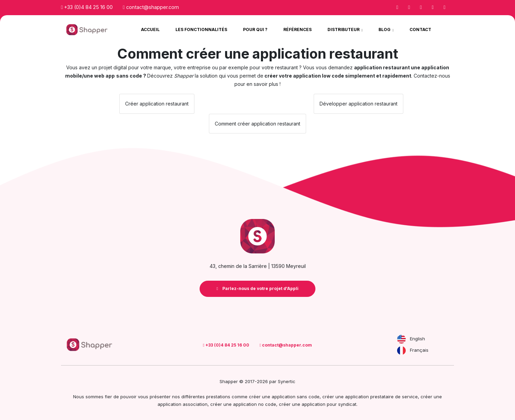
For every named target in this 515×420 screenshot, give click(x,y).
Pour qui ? (255, 29)
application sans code (296, 397)
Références (297, 29)
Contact (420, 29)
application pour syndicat (329, 404)
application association (183, 404)
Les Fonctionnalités (201, 29)
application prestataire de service (381, 397)
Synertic (287, 381)
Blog (385, 29)
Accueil (150, 29)
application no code (255, 404)
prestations (218, 397)
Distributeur (344, 29)
